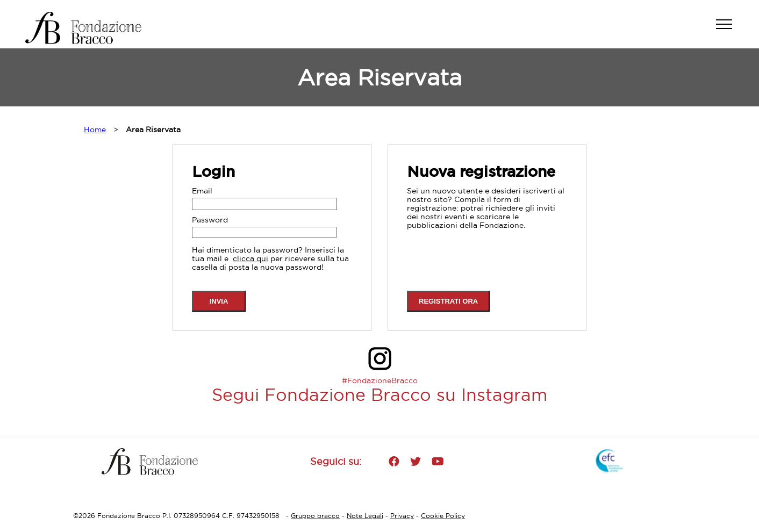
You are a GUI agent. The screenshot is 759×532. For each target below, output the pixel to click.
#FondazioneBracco (380, 380)
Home (95, 130)
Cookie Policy (443, 516)
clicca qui (250, 258)
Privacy (402, 516)
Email (202, 191)
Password (210, 220)
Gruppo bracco (315, 516)
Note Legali (365, 516)
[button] (729, 30)
